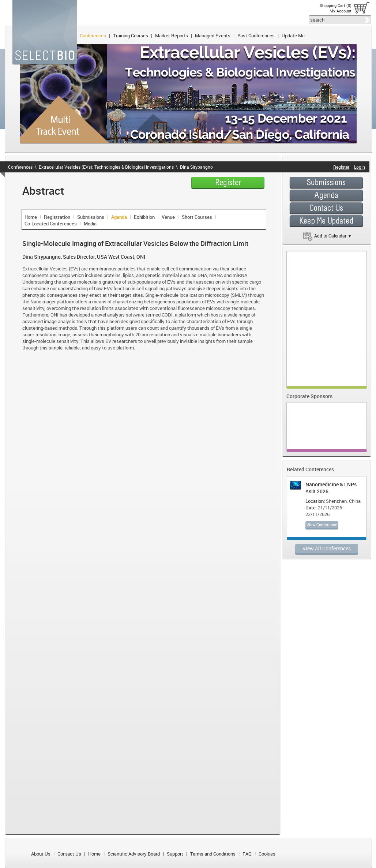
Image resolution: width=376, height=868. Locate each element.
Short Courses (197, 217)
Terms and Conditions (213, 854)
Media (90, 224)
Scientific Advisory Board (134, 854)
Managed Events (213, 35)
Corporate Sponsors (309, 396)
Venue (168, 217)
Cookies (267, 854)
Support (175, 854)
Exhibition (144, 217)
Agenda (119, 217)
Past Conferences (256, 35)
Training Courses (131, 35)
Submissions (91, 217)
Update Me (293, 35)
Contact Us (69, 854)
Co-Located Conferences (51, 224)
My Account (341, 11)
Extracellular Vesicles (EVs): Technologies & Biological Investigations (106, 167)
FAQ (247, 854)
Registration (57, 217)
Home (31, 217)
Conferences (93, 35)
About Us (41, 854)
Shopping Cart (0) (336, 5)
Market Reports (172, 35)
